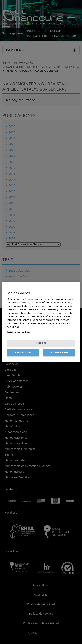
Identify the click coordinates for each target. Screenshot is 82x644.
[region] (41, 322)
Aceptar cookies (23, 352)
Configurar (41, 343)
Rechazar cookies (59, 352)
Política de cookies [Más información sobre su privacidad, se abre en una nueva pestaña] (18, 333)
